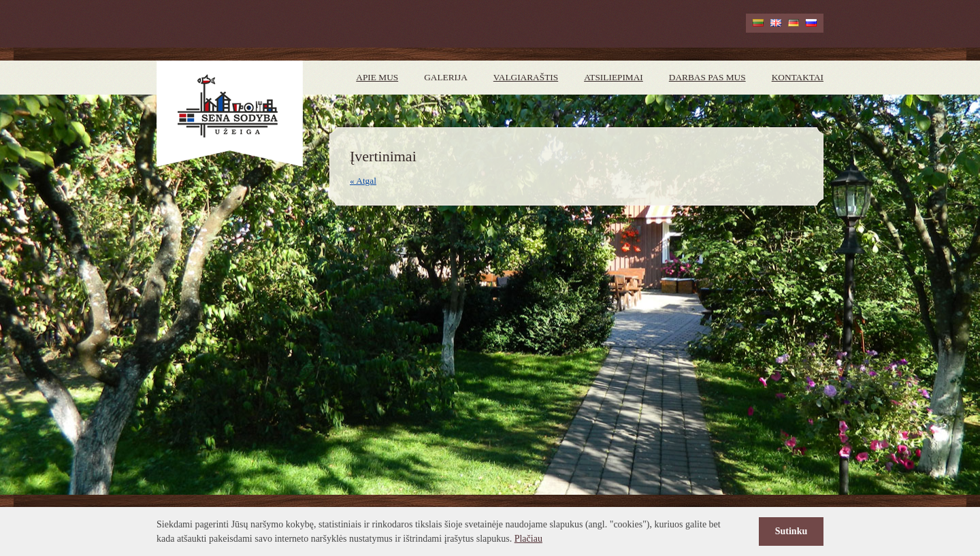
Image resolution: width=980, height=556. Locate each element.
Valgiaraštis (526, 77)
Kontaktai (798, 77)
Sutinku (791, 531)
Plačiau (528, 539)
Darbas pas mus (707, 77)
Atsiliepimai (614, 77)
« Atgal (363, 181)
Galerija (446, 77)
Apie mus (377, 77)
